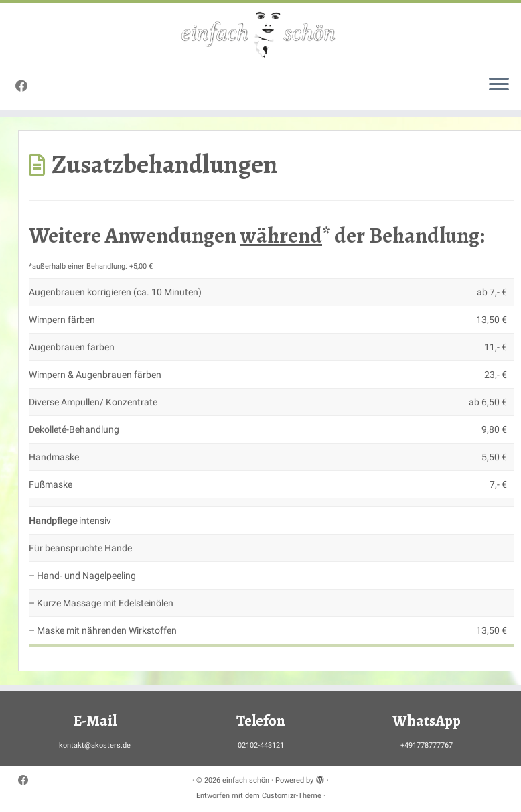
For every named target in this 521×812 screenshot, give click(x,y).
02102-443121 (261, 745)
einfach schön (246, 780)
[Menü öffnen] (499, 86)
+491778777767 (427, 745)
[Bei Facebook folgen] (26, 86)
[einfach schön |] (260, 34)
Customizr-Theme (292, 796)
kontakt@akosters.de (95, 745)
